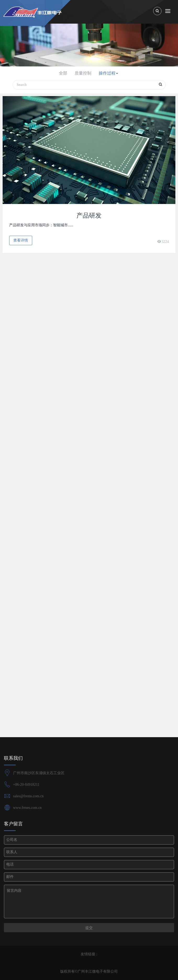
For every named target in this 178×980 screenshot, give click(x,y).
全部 (63, 73)
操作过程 (108, 73)
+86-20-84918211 (26, 785)
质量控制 (83, 73)
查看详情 (21, 240)
